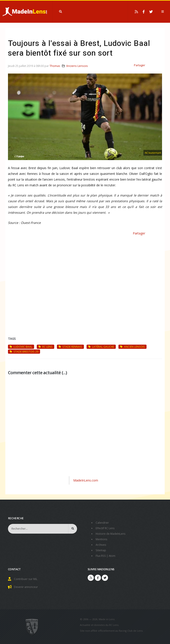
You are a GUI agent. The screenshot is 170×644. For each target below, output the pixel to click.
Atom (113, 554)
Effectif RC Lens (106, 528)
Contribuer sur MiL (26, 577)
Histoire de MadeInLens (111, 533)
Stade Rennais (70, 347)
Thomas (55, 66)
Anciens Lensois (77, 66)
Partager (140, 65)
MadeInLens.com (86, 480)
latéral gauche (101, 347)
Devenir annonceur (27, 585)
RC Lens (45, 347)
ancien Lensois (132, 347)
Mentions (102, 538)
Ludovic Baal (21, 347)
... (64, 373)
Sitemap (101, 549)
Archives (101, 544)
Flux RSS (101, 554)
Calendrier (103, 522)
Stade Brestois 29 (24, 351)
